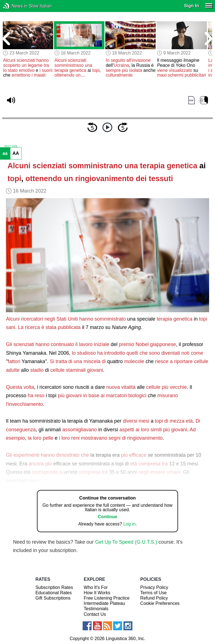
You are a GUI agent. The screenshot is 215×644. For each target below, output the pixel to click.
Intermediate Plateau (104, 603)
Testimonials (96, 609)
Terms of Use (153, 593)
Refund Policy (154, 598)
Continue (107, 517)
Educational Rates (53, 593)
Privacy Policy (154, 587)
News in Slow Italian (15, 6)
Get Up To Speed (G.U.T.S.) (126, 542)
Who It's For (96, 587)
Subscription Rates (54, 587)
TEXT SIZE (11, 146)
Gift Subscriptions (53, 598)
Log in (129, 524)
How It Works (97, 593)
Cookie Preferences (160, 603)
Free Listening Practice (107, 598)
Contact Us (95, 614)
